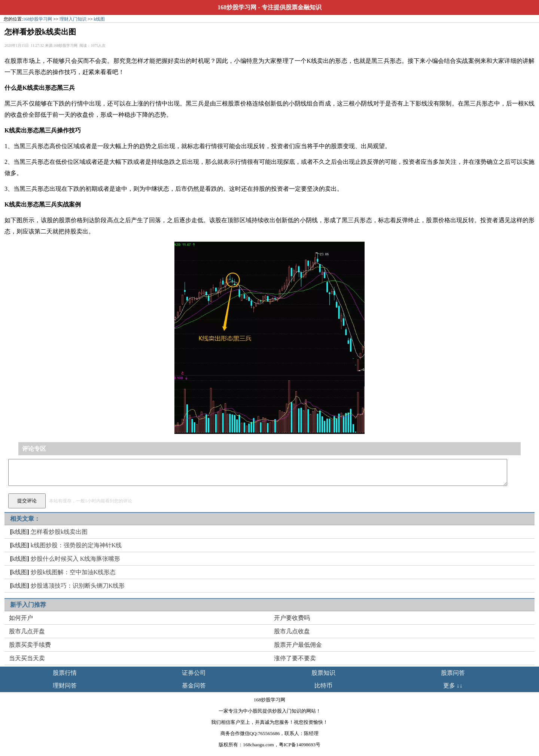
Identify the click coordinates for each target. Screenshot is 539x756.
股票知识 (323, 673)
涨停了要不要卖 (295, 658)
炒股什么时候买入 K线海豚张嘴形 (76, 559)
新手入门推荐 (28, 605)
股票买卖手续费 (30, 645)
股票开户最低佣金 (298, 645)
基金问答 (194, 685)
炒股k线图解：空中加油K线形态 (73, 572)
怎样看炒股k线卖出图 (59, 532)
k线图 (99, 19)
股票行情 (65, 673)
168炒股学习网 (237, 7)
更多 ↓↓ (453, 685)
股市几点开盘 (27, 631)
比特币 (323, 685)
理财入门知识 (73, 19)
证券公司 (194, 673)
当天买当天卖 (27, 658)
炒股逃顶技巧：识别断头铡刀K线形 (78, 586)
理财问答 (65, 685)
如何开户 (21, 618)
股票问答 (453, 673)
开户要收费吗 (292, 618)
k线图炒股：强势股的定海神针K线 (76, 545)
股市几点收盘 (292, 631)
